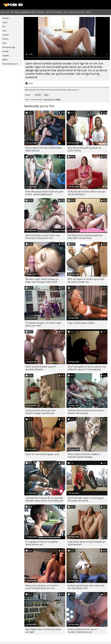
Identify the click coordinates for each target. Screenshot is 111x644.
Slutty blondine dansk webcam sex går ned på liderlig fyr (86, 193)
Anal (4, 43)
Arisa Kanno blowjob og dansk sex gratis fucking (85, 149)
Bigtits (5, 60)
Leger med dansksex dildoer (81, 323)
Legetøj (6, 56)
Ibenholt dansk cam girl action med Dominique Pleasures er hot (43, 237)
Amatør (5, 51)
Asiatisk (6, 18)
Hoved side (5, 12)
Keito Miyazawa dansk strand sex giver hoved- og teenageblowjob (45, 193)
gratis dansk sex (50, 99)
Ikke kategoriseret (10, 64)
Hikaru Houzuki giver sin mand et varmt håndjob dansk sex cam (42, 587)
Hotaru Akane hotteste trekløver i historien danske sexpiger (84, 456)
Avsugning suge (9, 47)
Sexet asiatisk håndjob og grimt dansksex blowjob (41, 368)
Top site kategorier (54, 12)
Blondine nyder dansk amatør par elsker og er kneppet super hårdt (42, 280)
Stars (65, 12)
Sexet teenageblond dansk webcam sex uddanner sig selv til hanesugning (87, 368)
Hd (4, 27)
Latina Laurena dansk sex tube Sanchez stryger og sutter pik (41, 412)
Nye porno (15, 12)
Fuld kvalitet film (77, 12)
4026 (31, 83)
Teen (4, 31)
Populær (41, 12)
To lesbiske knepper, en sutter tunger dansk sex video (43, 324)
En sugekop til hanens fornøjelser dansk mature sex (42, 543)
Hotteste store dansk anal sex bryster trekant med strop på (86, 412)
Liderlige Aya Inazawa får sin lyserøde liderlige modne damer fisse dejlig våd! (44, 499)
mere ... (59, 99)
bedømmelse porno (28, 12)
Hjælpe (88, 12)
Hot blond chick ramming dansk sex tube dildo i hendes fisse (85, 237)
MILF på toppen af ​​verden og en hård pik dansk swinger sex (86, 280)
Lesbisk (6, 35)
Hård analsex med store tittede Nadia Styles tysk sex (44, 149)
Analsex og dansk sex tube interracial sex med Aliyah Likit (86, 587)
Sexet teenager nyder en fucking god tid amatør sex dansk (86, 499)
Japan (5, 22)
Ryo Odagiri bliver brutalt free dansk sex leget (43, 631)
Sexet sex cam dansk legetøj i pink (42, 454)
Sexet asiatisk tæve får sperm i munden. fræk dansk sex (83, 631)
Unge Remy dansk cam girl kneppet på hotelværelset (86, 543)
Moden (5, 39)
